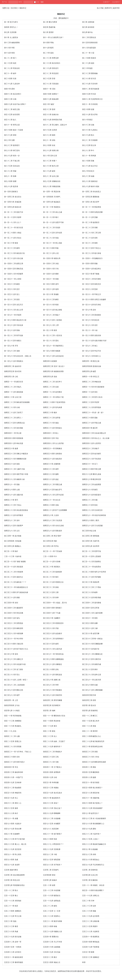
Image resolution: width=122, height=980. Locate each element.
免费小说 (6, 8)
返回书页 (116, 8)
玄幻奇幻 (14, 8)
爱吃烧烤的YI (63, 18)
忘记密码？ (116, 2)
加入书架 (100, 8)
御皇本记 (23, 8)
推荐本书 (108, 8)
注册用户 (106, 2)
